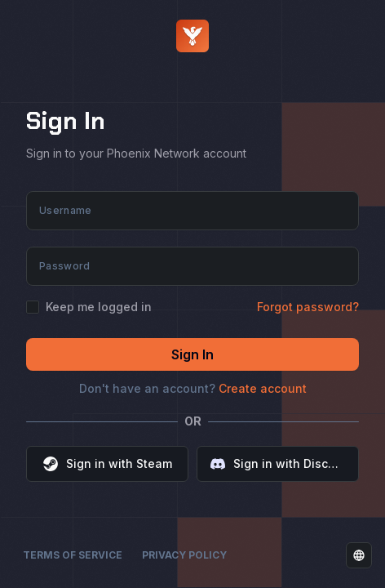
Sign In (192, 354)
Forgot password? (308, 307)
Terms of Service (73, 555)
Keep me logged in (99, 307)
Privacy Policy (184, 555)
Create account (263, 388)
